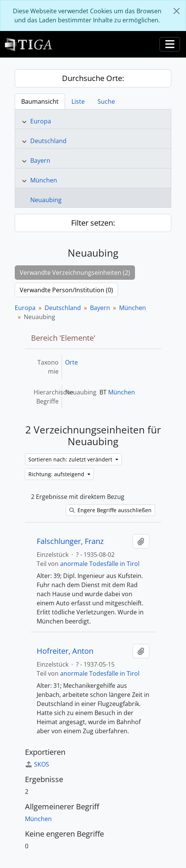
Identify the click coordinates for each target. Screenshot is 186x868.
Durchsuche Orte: (93, 78)
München (44, 180)
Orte (71, 362)
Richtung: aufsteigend (57, 474)
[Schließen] (177, 11)
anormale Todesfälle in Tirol (100, 564)
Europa (41, 121)
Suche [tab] (106, 101)
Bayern (40, 161)
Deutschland (48, 141)
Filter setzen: (93, 223)
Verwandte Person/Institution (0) (66, 290)
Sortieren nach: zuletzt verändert (71, 459)
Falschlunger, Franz (70, 541)
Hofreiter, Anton (65, 651)
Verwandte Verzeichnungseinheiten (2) (75, 273)
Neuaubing (46, 200)
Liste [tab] (78, 101)
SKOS (37, 764)
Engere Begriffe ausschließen (110, 510)
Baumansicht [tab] (40, 101)
